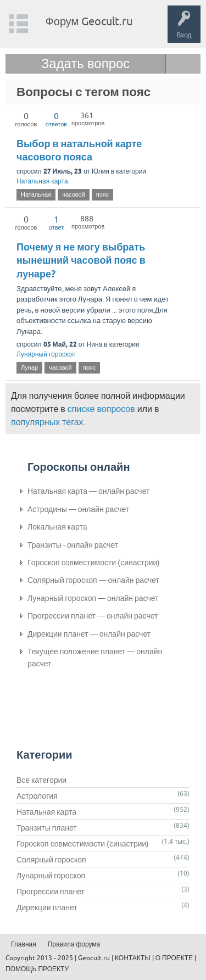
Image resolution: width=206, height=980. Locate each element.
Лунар (29, 367)
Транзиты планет (47, 828)
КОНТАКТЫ (133, 958)
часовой (74, 194)
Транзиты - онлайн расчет (73, 545)
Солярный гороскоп (51, 860)
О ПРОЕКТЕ (174, 958)
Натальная (36, 194)
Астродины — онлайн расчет (78, 509)
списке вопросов (101, 409)
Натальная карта (42, 181)
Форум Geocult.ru (89, 21)
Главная (24, 944)
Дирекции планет (47, 907)
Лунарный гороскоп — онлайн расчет (93, 598)
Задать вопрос (86, 63)
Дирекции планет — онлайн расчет (89, 634)
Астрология (37, 796)
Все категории (41, 780)
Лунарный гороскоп (46, 354)
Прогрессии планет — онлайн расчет (93, 616)
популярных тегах (47, 422)
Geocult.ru (94, 958)
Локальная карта (57, 527)
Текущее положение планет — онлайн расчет (95, 658)
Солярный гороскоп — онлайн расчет (93, 580)
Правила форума (74, 944)
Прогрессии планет (51, 892)
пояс (103, 194)
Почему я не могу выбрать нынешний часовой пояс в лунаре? (81, 260)
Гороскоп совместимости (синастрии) (94, 563)
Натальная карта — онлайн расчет (88, 491)
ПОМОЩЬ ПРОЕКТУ (37, 969)
